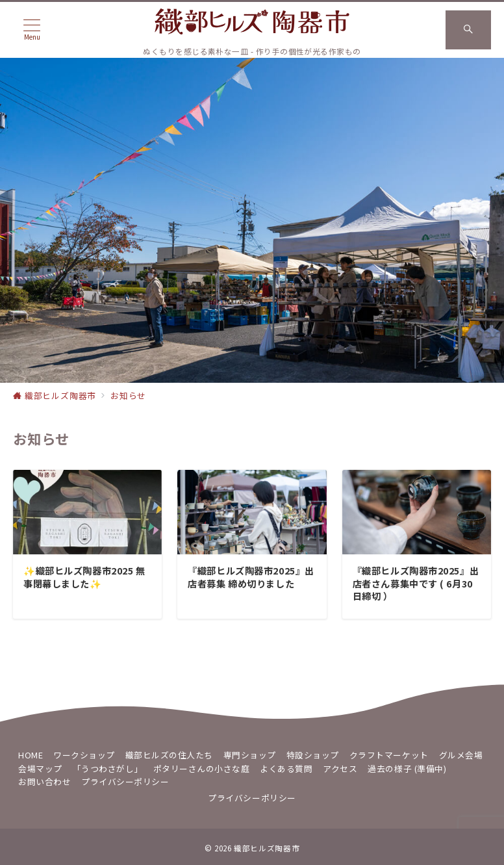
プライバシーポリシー (252, 798)
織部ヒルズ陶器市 (267, 848)
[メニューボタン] (32, 30)
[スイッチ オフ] (468, 30)
